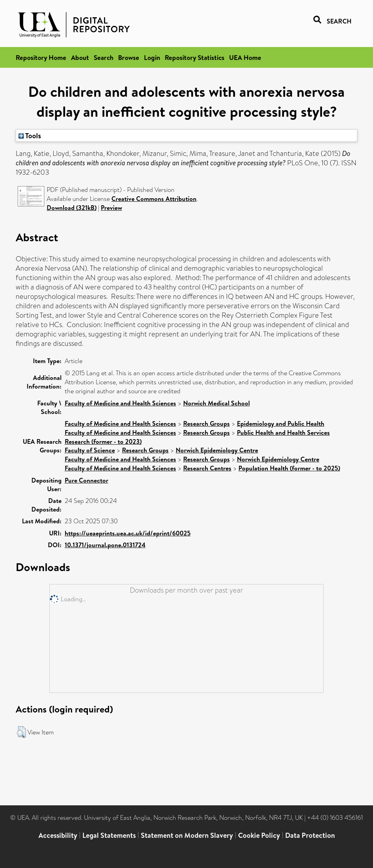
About (80, 57)
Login (152, 57)
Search (104, 57)
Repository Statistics (195, 57)
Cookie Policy (259, 835)
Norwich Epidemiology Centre (217, 450)
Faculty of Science (90, 450)
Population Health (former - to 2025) (289, 468)
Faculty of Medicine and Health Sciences (120, 403)
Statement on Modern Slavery (187, 835)
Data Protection (310, 835)
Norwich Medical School (217, 403)
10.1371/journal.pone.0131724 (105, 545)
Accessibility (58, 835)
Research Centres (207, 468)
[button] (21, 732)
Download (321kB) (72, 208)
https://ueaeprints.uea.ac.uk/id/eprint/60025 (128, 533)
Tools (30, 136)
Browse (129, 57)
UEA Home (245, 57)
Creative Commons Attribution (154, 199)
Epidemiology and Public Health (281, 423)
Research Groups (207, 423)
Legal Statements (109, 835)
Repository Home (41, 57)
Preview (111, 208)
